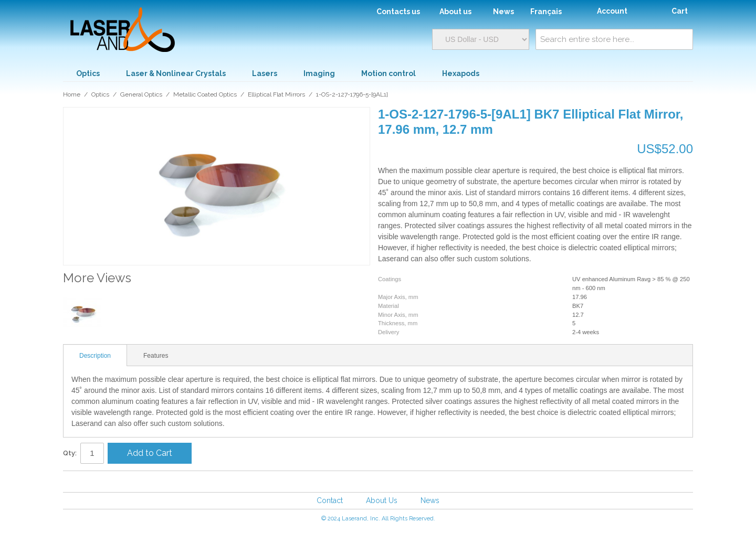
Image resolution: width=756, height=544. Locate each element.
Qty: (70, 453)
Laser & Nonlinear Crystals (176, 73)
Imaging (319, 73)
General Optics (141, 94)
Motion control (388, 73)
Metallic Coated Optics (205, 94)
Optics (88, 73)
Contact (330, 500)
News (430, 500)
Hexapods (461, 73)
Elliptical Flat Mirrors (276, 94)
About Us (382, 500)
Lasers (265, 73)
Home (72, 94)
